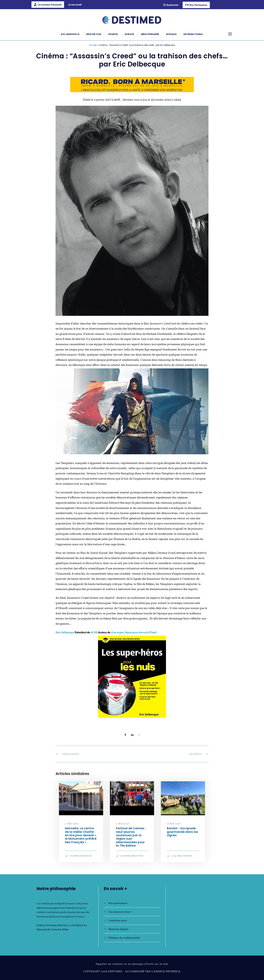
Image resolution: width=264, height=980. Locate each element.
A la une (177, 856)
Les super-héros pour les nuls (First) (134, 632)
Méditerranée (150, 34)
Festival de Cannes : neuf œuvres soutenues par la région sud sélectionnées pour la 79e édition (131, 837)
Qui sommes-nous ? (120, 912)
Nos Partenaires (196, 5)
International (193, 34)
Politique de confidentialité (124, 938)
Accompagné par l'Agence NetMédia (153, 971)
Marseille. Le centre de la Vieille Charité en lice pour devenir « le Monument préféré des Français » (81, 835)
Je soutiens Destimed (48, 5)
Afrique (171, 34)
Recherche (171, 5)
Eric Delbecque (65, 632)
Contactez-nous (118, 920)
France (113, 34)
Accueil (93, 45)
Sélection (86, 856)
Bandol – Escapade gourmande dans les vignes (182, 832)
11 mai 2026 (72, 824)
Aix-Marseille (70, 34)
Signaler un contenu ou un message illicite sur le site (132, 964)
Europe (129, 34)
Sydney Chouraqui (47, 925)
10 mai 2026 (174, 824)
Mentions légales (118, 929)
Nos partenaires (118, 903)
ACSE (94, 632)
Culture (75, 856)
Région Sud (94, 34)
